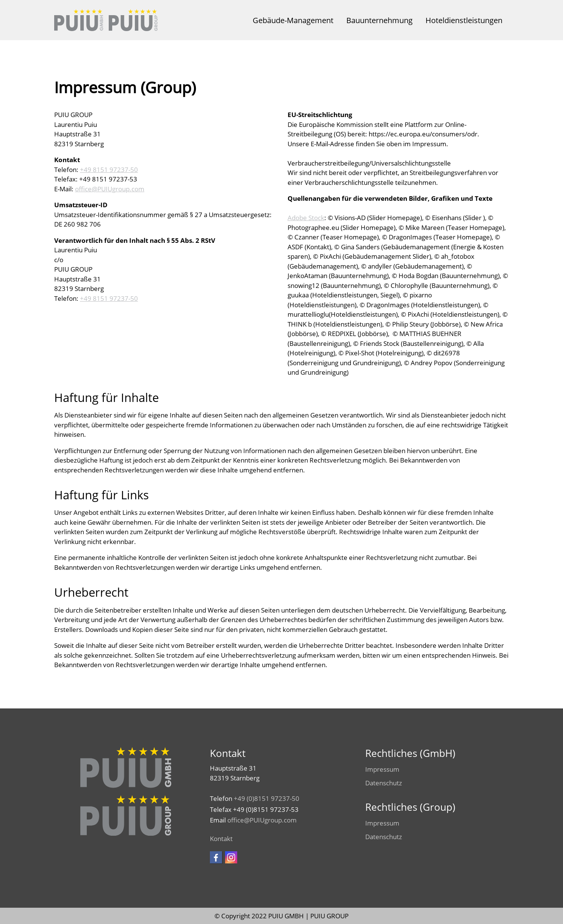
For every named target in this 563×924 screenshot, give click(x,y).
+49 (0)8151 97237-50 (267, 798)
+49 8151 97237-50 (109, 170)
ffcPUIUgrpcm (110, 189)
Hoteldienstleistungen (464, 20)
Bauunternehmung (379, 20)
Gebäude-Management (293, 20)
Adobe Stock (306, 218)
